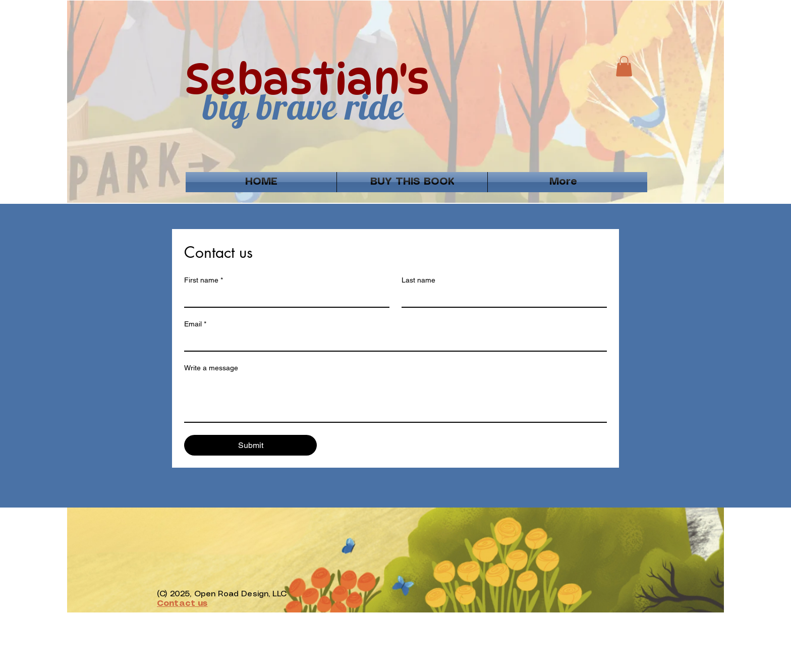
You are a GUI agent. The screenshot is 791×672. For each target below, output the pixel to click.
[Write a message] (395, 399)
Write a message (211, 368)
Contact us (182, 604)
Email (195, 324)
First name (204, 280)
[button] (624, 66)
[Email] (392, 342)
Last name (418, 280)
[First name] (284, 298)
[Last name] (501, 298)
